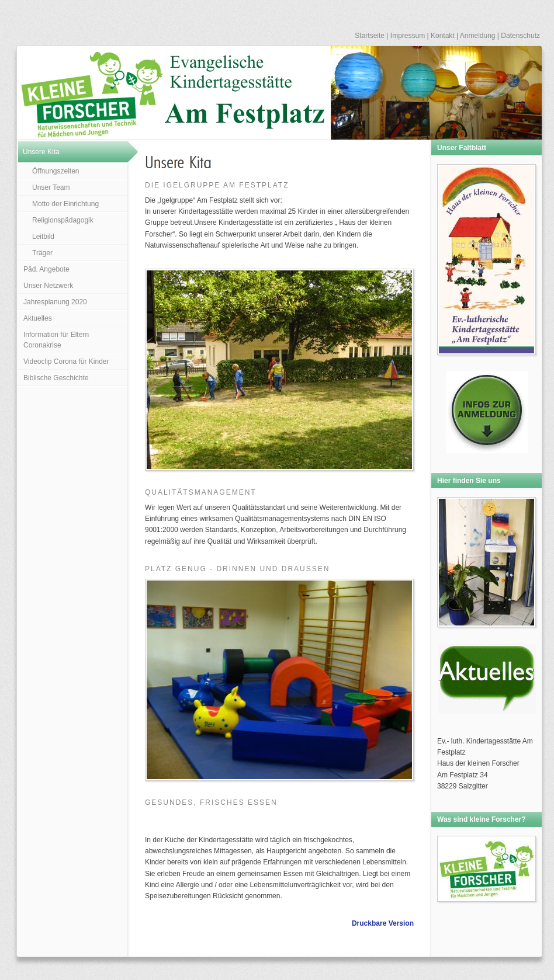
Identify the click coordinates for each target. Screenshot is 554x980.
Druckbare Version (383, 923)
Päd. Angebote (46, 269)
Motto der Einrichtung (65, 204)
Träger (42, 253)
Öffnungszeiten (56, 171)
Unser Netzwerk (48, 286)
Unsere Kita (41, 152)
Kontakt (443, 36)
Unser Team (51, 187)
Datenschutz (520, 36)
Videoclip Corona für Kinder (66, 362)
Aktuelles (38, 318)
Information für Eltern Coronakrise (56, 340)
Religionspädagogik (63, 220)
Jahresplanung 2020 (55, 302)
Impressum (408, 36)
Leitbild (43, 237)
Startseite (370, 36)
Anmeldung (478, 36)
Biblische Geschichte (56, 378)
